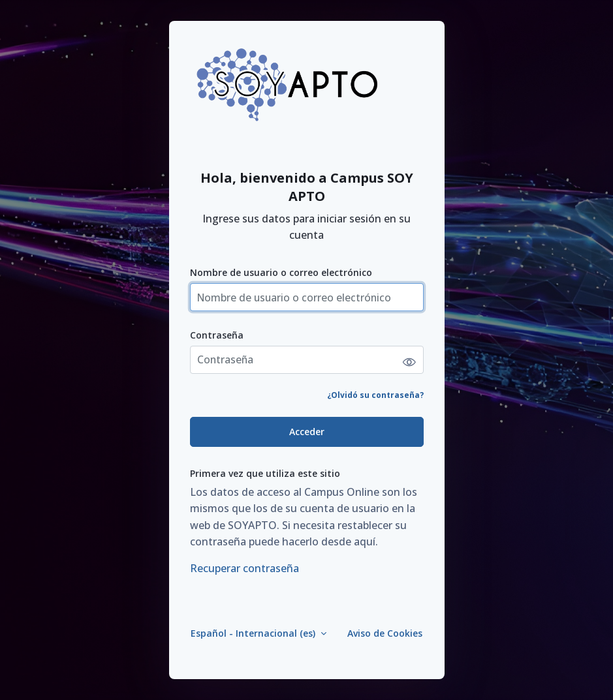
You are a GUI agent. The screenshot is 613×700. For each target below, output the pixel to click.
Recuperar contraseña (244, 568)
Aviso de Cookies (385, 633)
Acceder (307, 432)
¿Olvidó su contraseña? (375, 395)
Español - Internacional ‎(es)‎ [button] (254, 633)
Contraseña (217, 335)
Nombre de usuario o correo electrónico (281, 272)
